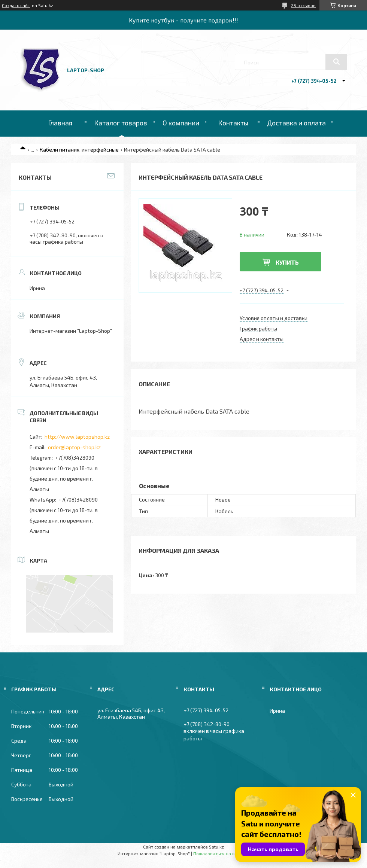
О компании (181, 123)
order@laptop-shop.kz (74, 447)
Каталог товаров (121, 123)
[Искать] (336, 62)
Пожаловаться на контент (221, 853)
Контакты (233, 123)
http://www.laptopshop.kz (77, 437)
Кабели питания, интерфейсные (79, 150)
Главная (60, 123)
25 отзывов (303, 5)
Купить (287, 262)
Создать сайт (16, 5)
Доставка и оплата (296, 123)
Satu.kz (216, 847)
